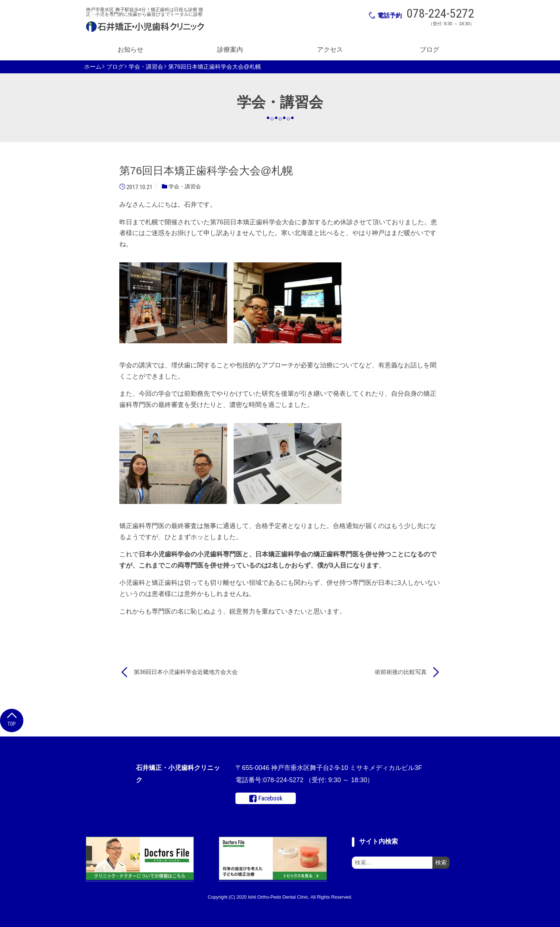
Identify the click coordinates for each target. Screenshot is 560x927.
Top (12, 719)
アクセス (330, 50)
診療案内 (230, 50)
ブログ (430, 50)
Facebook (266, 799)
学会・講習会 (146, 67)
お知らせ (130, 50)
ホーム (93, 67)
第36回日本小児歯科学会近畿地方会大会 (186, 672)
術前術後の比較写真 (401, 672)
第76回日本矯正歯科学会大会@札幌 (215, 67)
